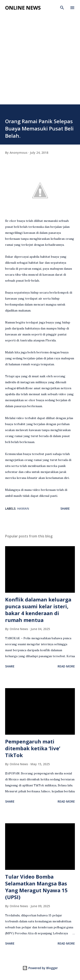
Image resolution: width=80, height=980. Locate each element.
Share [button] (65, 508)
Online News (23, 8)
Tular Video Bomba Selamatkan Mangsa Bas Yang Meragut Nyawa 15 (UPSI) (36, 887)
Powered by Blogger (40, 968)
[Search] (62, 8)
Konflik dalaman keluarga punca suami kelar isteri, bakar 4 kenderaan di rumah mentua (38, 610)
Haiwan (23, 508)
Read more (66, 666)
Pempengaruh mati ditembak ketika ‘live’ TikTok (33, 748)
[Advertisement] (40, 62)
